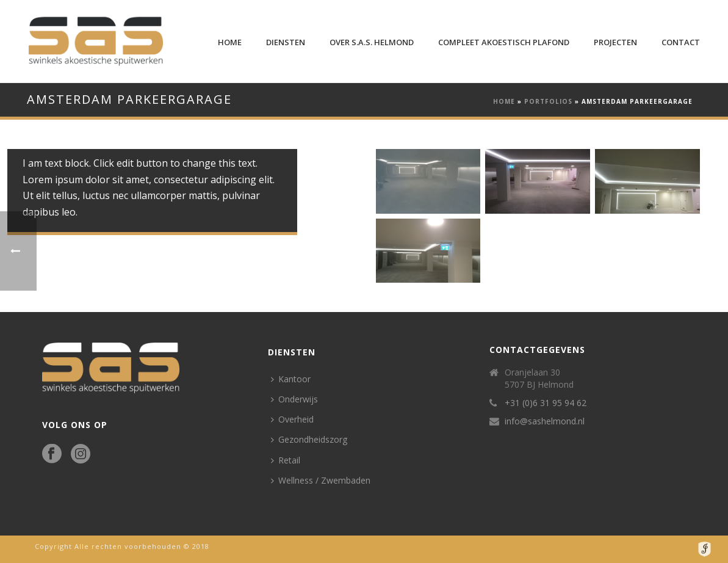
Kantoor (291, 379)
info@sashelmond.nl (545, 421)
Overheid (292, 419)
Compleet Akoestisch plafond (504, 42)
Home (230, 42)
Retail (286, 460)
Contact (681, 42)
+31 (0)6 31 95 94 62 (546, 403)
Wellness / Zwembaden (321, 480)
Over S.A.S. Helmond (372, 42)
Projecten (615, 42)
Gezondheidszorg (309, 439)
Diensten (286, 42)
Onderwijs (294, 399)
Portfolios (548, 101)
